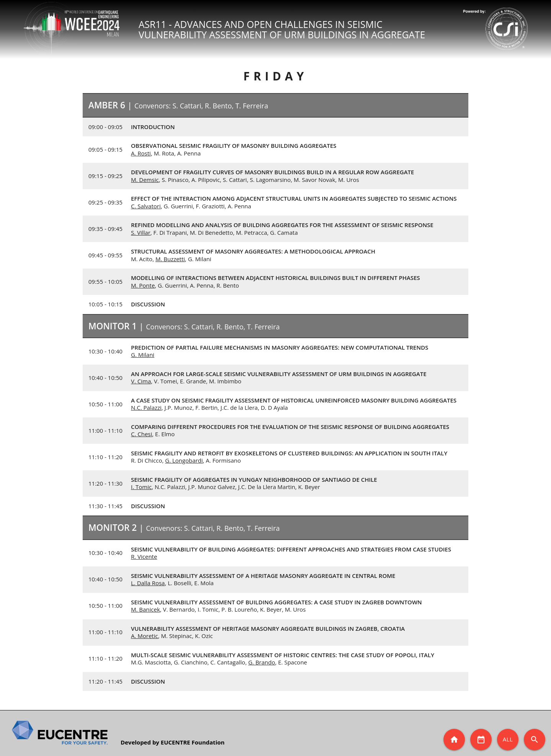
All (508, 739)
